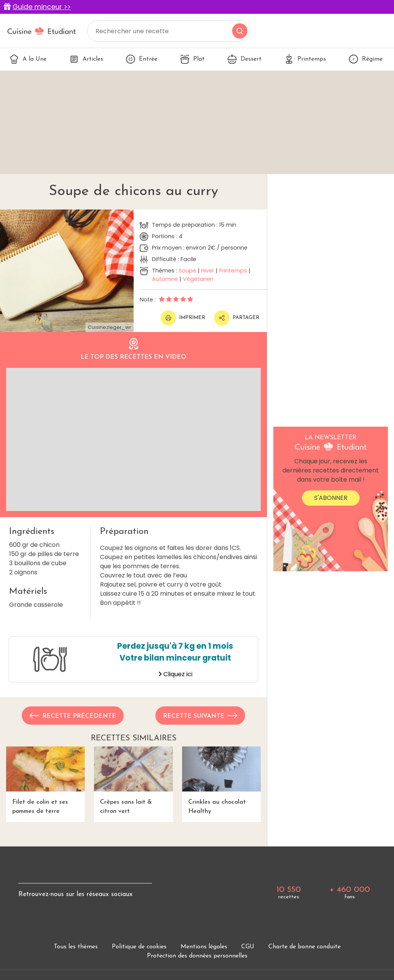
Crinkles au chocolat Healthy (221, 780)
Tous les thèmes (76, 947)
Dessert (245, 59)
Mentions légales (204, 947)
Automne (165, 279)
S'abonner (331, 498)
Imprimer (183, 318)
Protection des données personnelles (197, 956)
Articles (86, 59)
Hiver (208, 271)
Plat (192, 59)
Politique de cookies (139, 947)
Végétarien (198, 279)
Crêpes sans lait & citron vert (133, 780)
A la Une (28, 59)
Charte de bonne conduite (304, 947)
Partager (237, 318)
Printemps (305, 59)
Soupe (187, 271)
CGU (248, 947)
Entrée (142, 59)
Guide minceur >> (42, 7)
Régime (366, 59)
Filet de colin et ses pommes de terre (45, 780)
